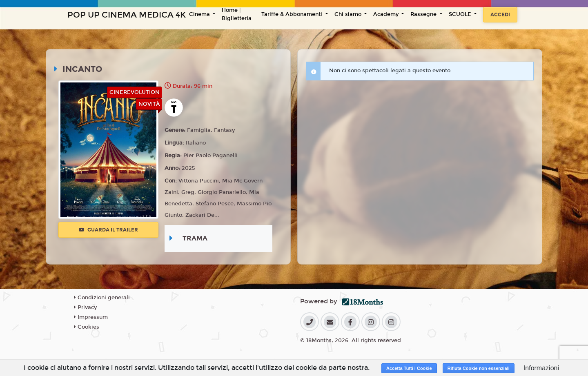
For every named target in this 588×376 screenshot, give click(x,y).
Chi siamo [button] (349, 14)
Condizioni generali (102, 298)
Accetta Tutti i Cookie (409, 368)
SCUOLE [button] (461, 14)
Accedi (500, 15)
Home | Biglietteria (237, 14)
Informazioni (541, 368)
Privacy (85, 307)
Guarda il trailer (108, 230)
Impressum (91, 317)
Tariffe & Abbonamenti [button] (293, 14)
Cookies (87, 327)
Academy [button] (387, 14)
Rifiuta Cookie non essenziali (479, 368)
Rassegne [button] (424, 14)
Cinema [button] (200, 14)
